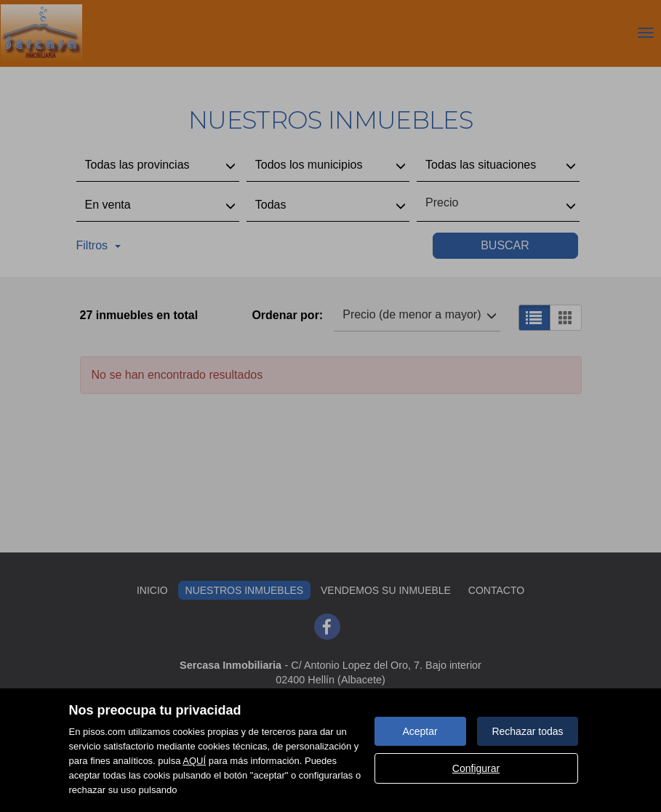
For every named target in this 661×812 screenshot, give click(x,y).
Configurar (476, 768)
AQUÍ (194, 761)
